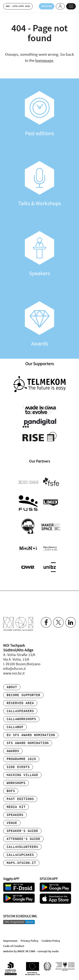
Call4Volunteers (22, 847)
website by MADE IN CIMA (19, 951)
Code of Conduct (14, 946)
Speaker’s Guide (22, 831)
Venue (12, 823)
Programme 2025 (21, 759)
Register (47, 6)
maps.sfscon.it (21, 863)
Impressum (10, 941)
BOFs (11, 791)
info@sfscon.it (14, 669)
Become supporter (23, 695)
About (12, 687)
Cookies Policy (51, 941)
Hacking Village (22, 775)
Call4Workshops (21, 719)
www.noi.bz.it (14, 673)
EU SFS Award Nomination (31, 735)
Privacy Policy (29, 941)
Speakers (39, 254)
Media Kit (16, 807)
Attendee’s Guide (23, 839)
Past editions (39, 114)
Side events (18, 767)
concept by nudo (48, 951)
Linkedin (71, 622)
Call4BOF (15, 727)
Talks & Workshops (39, 184)
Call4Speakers (20, 711)
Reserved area (20, 703)
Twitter (58, 622)
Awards (39, 324)
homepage (44, 60)
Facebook (46, 622)
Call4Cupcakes (20, 855)
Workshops (16, 783)
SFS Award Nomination (28, 743)
